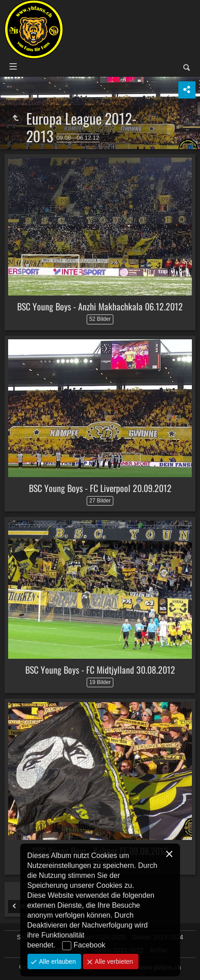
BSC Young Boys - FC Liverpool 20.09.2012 (100, 488)
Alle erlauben (56, 961)
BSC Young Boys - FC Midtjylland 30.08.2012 (100, 670)
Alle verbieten (113, 961)
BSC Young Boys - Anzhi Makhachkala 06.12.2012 (100, 306)
